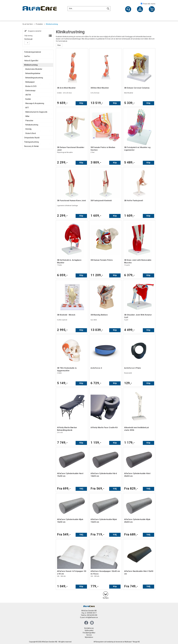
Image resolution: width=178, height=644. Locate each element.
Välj (81, 489)
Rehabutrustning (32, 125)
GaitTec (27, 56)
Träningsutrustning (31, 142)
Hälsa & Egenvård (31, 61)
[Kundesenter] (128, 9)
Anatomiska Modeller (34, 69)
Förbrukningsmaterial (33, 52)
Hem (31, 24)
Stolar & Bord (31, 133)
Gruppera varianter (35, 31)
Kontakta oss (89, 628)
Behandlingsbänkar (33, 73)
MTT (27, 108)
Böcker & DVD (31, 86)
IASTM (28, 95)
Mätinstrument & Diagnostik (36, 112)
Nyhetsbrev (89, 637)
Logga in (140, 9)
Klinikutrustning (52, 24)
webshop (110, 642)
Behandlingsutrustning (34, 78)
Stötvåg (28, 129)
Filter (59, 45)
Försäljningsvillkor (89, 633)
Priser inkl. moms (148, 4)
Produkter (39, 24)
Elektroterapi (30, 91)
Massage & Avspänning (35, 103)
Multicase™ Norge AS (132, 642)
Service (89, 635)
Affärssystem (99, 642)
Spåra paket (89, 630)
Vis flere (106, 598)
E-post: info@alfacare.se (89, 617)
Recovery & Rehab (31, 146)
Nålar (27, 116)
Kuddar (28, 99)
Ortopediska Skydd (32, 138)
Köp (81, 103)
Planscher (29, 121)
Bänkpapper (30, 82)
